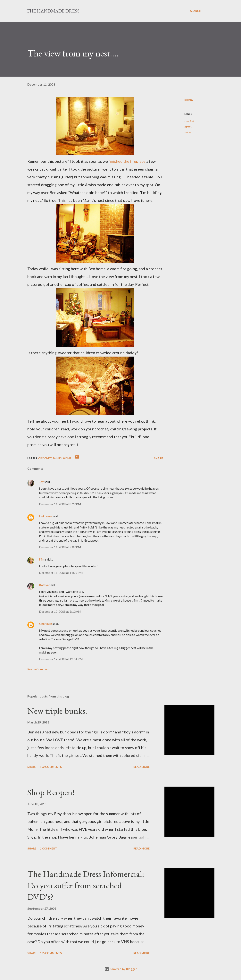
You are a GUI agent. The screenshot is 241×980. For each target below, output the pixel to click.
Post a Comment (38, 669)
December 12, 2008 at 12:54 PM (61, 659)
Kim (42, 559)
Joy (41, 482)
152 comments (51, 767)
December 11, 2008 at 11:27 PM (61, 573)
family (188, 127)
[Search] (196, 11)
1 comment (48, 848)
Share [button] (189, 100)
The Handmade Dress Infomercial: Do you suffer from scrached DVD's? (86, 885)
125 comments (51, 953)
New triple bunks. (57, 711)
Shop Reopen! (51, 792)
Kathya (44, 585)
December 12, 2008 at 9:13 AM (60, 611)
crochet (189, 121)
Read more (141, 767)
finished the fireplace (127, 161)
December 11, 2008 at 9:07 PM (60, 547)
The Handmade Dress (53, 11)
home (188, 132)
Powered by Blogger (120, 969)
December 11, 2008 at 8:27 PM (60, 504)
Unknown (46, 516)
